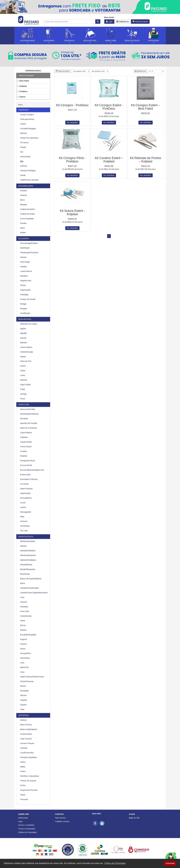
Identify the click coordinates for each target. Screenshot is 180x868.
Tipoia (23, 795)
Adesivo (23, 546)
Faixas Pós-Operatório (29, 138)
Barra (22, 200)
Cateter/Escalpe (27, 352)
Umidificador (25, 313)
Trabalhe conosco (62, 821)
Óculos (23, 285)
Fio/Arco (24, 644)
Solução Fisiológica (28, 171)
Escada (23, 223)
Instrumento (25, 658)
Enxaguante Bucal (28, 461)
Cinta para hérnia (27, 119)
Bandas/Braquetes (28, 569)
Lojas (20, 821)
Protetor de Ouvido (28, 299)
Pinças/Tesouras (27, 681)
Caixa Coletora (26, 347)
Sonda (23, 175)
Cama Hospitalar (27, 219)
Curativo (24, 451)
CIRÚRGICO (23, 110)
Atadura (23, 720)
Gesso (23, 649)
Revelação (24, 691)
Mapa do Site (134, 818)
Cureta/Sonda (26, 616)
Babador (24, 343)
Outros (21, 97)
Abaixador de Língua (29, 324)
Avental (23, 338)
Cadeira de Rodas (28, 214)
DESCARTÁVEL (25, 319)
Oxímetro (24, 521)
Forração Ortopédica (28, 757)
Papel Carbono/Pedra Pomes (32, 677)
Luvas (23, 375)
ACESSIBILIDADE (26, 186)
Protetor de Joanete (28, 781)
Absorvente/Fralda (28, 409)
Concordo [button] (170, 863)
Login (109, 22)
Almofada (24, 419)
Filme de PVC (26, 361)
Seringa (23, 394)
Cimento (24, 602)
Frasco (23, 366)
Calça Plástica (26, 433)
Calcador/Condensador (30, 588)
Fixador (23, 147)
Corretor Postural (27, 743)
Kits (22, 161)
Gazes (23, 371)
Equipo (23, 357)
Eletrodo (24, 133)
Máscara (24, 380)
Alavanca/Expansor (28, 555)
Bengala (24, 205)
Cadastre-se (123, 22)
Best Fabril (23, 81)
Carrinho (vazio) (140, 22)
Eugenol (24, 639)
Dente (23, 621)
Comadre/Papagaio (28, 129)
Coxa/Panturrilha (27, 753)
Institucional (23, 818)
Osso (22, 672)
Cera (22, 597)
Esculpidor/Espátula (28, 635)
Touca (23, 399)
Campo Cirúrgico (27, 115)
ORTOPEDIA (24, 715)
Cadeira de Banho (28, 209)
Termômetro (25, 526)
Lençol (23, 503)
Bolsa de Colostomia (28, 428)
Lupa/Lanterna (26, 271)
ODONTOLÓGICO (26, 537)
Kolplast (22, 86)
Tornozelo (24, 799)
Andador (24, 191)
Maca (22, 228)
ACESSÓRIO (24, 239)
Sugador (24, 700)
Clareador (24, 607)
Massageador (26, 512)
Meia (22, 517)
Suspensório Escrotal (29, 790)
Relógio (23, 304)
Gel (22, 152)
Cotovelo (24, 748)
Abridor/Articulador (28, 541)
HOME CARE (24, 405)
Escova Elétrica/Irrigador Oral (32, 470)
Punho (23, 785)
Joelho (23, 762)
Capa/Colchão (26, 442)
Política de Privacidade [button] (115, 863)
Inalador (24, 267)
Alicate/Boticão (26, 565)
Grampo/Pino (26, 653)
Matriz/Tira (24, 667)
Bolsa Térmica (26, 725)
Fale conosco (60, 818)
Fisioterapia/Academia (29, 253)
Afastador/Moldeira (28, 551)
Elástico (23, 630)
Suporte (23, 705)
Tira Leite (24, 531)
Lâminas (24, 166)
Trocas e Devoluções (27, 829)
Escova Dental (26, 465)
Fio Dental (24, 484)
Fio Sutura (24, 143)
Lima (22, 663)
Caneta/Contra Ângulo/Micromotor (34, 593)
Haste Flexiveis (26, 489)
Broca (23, 583)
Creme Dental (26, 447)
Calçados (24, 437)
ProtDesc (22, 91)
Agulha (23, 329)
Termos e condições (26, 825)
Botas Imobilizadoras (29, 729)
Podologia (24, 295)
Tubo (22, 709)
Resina (23, 686)
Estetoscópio (25, 475)
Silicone (23, 695)
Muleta (23, 233)
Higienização (25, 493)
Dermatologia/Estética (29, 243)
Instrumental (25, 157)
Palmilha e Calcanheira (30, 776)
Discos (23, 625)
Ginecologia (25, 262)
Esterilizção (25, 248)
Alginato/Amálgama (28, 560)
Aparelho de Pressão (29, 423)
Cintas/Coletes (26, 734)
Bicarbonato (25, 574)
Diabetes (24, 456)
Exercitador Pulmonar (29, 479)
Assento (24, 195)
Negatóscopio (26, 281)
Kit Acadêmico (26, 498)
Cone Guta (25, 611)
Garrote (23, 257)
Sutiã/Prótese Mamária (29, 180)
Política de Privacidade (27, 832)
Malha (23, 767)
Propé (23, 389)
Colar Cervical (26, 739)
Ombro (23, 771)
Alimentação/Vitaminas (29, 414)
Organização (25, 290)
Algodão (24, 333)
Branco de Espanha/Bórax (31, 579)
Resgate (24, 309)
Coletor (23, 124)
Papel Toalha (25, 385)
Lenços (23, 507)
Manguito (24, 276)
